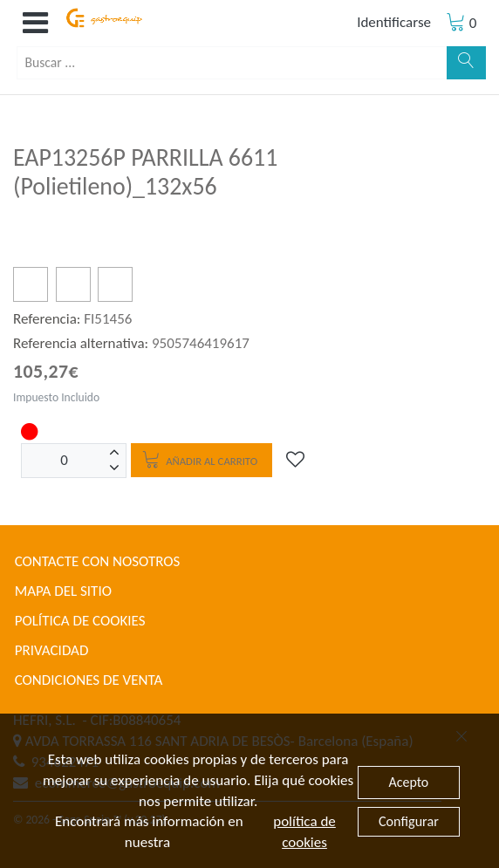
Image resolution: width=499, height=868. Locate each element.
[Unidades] (65, 461)
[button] (35, 23)
